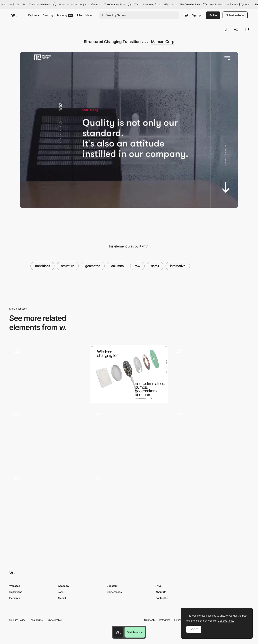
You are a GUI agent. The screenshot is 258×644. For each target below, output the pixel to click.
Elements (15, 598)
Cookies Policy (17, 620)
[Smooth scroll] (48, 436)
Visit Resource (135, 632)
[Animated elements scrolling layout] (210, 372)
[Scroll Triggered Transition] (48, 372)
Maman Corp (163, 42)
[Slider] (210, 437)
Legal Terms (36, 620)
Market (89, 15)
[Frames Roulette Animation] (129, 499)
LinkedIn (179, 620)
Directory (48, 15)
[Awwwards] (14, 15)
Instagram (165, 620)
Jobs (79, 15)
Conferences (114, 592)
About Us (161, 592)
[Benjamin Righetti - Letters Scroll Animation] (48, 499)
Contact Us (162, 598)
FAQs (158, 586)
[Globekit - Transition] (129, 436)
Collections (16, 592)
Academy (65, 15)
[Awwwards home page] (118, 632)
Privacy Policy (54, 620)
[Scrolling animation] (129, 374)
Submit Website (235, 15)
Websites (15, 586)
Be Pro (213, 15)
